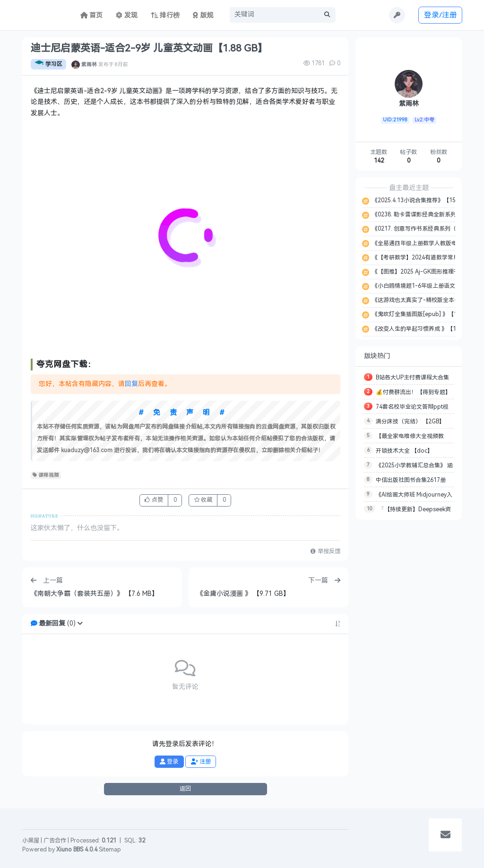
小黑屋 (31, 841)
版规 (203, 15)
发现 (127, 15)
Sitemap (110, 850)
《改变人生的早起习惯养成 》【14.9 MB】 (425, 329)
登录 (169, 762)
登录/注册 (441, 15)
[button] (80, 623)
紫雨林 (89, 64)
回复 (131, 384)
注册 (201, 762)
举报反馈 (325, 551)
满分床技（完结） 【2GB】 (410, 421)
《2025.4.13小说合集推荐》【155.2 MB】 (425, 200)
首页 (92, 15)
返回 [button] (185, 789)
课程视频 (46, 475)
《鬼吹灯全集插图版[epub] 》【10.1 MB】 (425, 314)
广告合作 (55, 841)
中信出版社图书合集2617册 (411, 480)
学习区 (48, 64)
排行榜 (165, 15)
